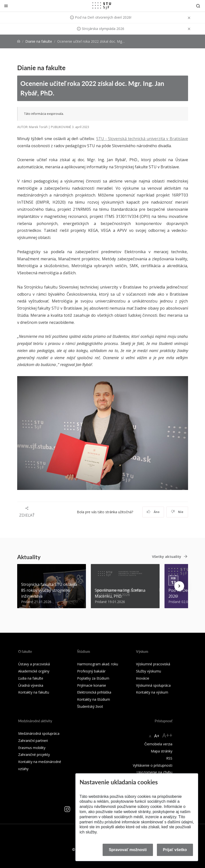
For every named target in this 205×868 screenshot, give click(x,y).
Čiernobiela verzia (158, 744)
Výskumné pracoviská (153, 664)
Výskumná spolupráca (153, 685)
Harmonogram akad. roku (98, 664)
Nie (177, 512)
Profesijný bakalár (91, 671)
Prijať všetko (175, 850)
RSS (169, 758)
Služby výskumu (149, 671)
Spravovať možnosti (128, 850)
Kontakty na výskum (152, 692)
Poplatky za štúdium (93, 678)
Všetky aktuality (167, 557)
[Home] (19, 41)
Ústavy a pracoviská (34, 664)
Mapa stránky (162, 751)
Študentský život (90, 706)
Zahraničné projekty (34, 755)
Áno (153, 512)
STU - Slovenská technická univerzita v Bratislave (142, 139)
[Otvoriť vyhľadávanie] (198, 6)
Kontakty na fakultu (34, 692)
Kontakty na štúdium (94, 699)
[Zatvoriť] (6, 6)
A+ (157, 736)
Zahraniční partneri (33, 741)
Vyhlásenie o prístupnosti (153, 765)
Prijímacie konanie (92, 685)
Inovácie (143, 678)
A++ (167, 735)
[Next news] (179, 586)
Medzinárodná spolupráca (39, 733)
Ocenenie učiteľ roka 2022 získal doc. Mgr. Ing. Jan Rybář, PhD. (92, 88)
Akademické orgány (34, 671)
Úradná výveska (31, 685)
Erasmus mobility (32, 748)
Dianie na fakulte (39, 41)
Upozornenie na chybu (155, 772)
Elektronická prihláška (94, 692)
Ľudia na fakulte (31, 678)
